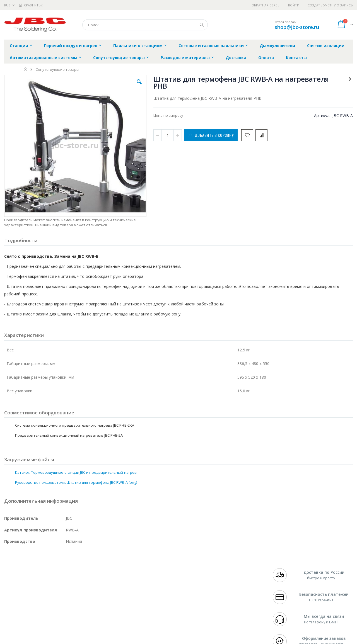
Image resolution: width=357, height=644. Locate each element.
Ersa (24, 568)
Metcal (47, 574)
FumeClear (27, 574)
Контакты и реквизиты (233, 568)
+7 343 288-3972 (285, 579)
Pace (48, 568)
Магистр (88, 574)
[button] (104, 86)
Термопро (66, 574)
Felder (49, 585)
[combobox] (145, 25)
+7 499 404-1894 (285, 568)
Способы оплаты (227, 590)
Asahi (64, 585)
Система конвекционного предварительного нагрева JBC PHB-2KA (319, 198)
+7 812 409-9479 (285, 574)
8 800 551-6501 (287, 585)
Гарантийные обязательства (149, 568)
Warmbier (31, 606)
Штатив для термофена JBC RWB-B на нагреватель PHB (319, 225)
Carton (67, 596)
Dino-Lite (48, 596)
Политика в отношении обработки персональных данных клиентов (154, 593)
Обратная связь (266, 5)
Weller (63, 568)
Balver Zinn (14, 585)
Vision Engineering (20, 596)
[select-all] (323, 182)
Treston (11, 606)
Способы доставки (229, 579)
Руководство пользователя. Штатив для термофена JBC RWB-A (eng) (76, 452)
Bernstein (12, 617)
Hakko (10, 568)
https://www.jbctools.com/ (88, 640)
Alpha (34, 585)
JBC (36, 568)
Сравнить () (31, 5)
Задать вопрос (137, 606)
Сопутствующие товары (57, 70)
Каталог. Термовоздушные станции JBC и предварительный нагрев (76, 442)
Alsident (80, 568)
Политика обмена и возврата (150, 579)
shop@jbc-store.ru (297, 27)
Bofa (8, 574)
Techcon (52, 606)
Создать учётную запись (330, 5)
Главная (26, 69)
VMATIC (70, 606)
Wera (48, 617)
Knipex (32, 617)
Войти (294, 5)
